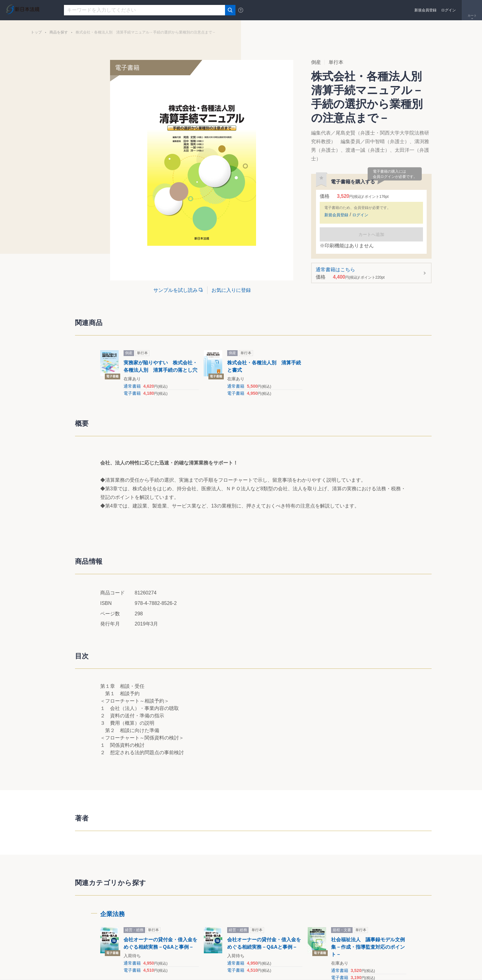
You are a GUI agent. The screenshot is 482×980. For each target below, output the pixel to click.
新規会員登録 (425, 10)
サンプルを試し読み (176, 290)
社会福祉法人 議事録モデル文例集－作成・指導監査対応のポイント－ (368, 947)
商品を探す (59, 32)
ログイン (448, 10)
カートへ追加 (371, 234)
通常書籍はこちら (369, 273)
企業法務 (113, 914)
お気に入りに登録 (231, 290)
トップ (36, 32)
